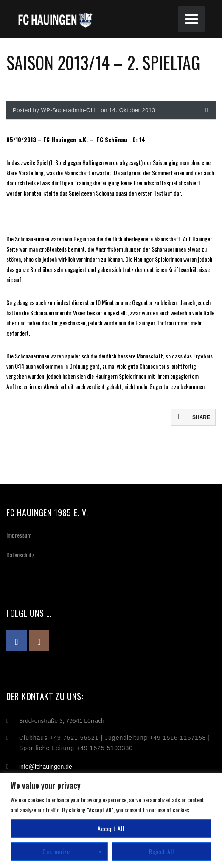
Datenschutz (20, 555)
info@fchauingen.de (46, 767)
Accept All (111, 828)
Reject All (162, 851)
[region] (111, 820)
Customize (56, 851)
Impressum (19, 535)
